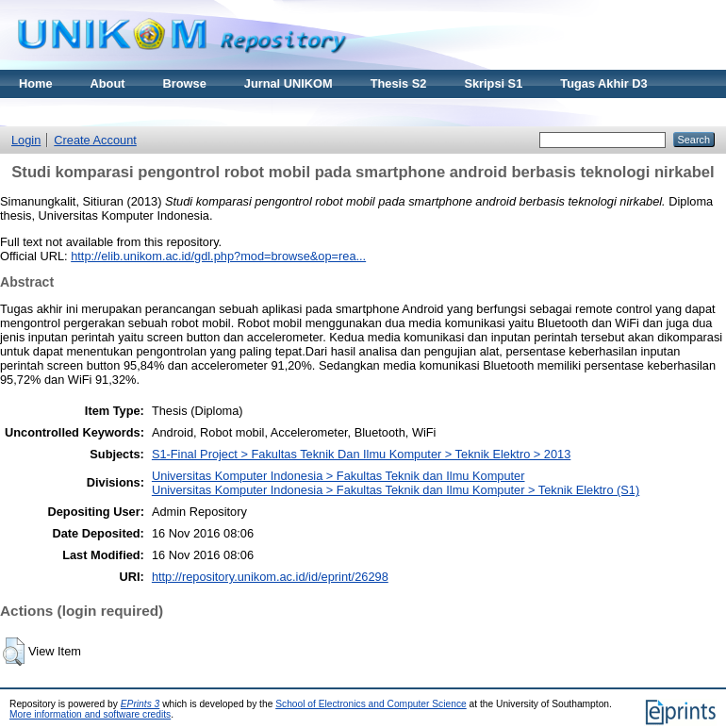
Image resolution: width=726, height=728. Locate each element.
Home (36, 83)
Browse (185, 83)
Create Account (95, 140)
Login (26, 140)
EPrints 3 (140, 704)
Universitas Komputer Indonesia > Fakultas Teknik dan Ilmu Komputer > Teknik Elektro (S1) (396, 490)
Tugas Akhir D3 (603, 83)
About (108, 83)
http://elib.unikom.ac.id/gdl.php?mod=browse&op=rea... (218, 256)
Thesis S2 (399, 83)
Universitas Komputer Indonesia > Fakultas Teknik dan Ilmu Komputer (338, 476)
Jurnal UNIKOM (289, 83)
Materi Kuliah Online (77, 112)
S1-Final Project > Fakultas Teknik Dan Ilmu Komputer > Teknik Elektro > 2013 (361, 454)
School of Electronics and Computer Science (371, 704)
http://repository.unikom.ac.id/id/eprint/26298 (270, 577)
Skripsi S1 (493, 83)
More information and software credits (90, 714)
